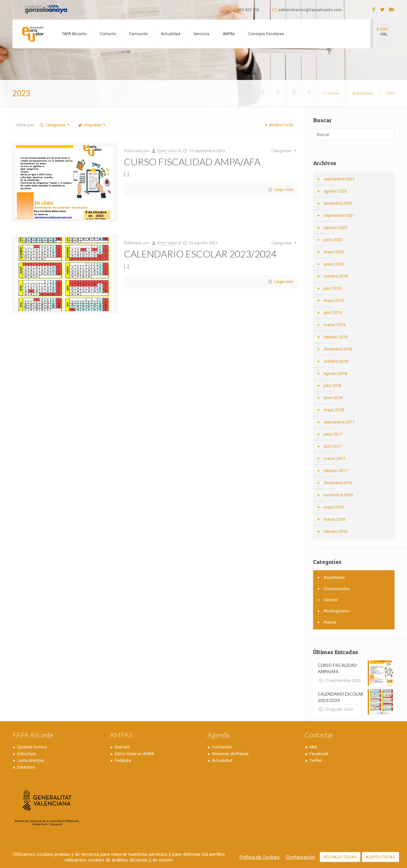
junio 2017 (333, 434)
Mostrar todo (278, 125)
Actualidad (362, 93)
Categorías (55, 125)
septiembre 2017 (339, 422)
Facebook (319, 754)
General (331, 600)
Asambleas (334, 577)
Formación (222, 747)
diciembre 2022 (338, 203)
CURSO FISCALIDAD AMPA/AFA (192, 162)
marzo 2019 (334, 325)
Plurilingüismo (337, 611)
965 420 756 (248, 10)
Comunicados (337, 589)
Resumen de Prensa (230, 754)
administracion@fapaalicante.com (310, 10)
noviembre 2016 (338, 495)
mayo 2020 (334, 252)
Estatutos (26, 767)
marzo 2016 (334, 519)
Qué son (122, 747)
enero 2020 (334, 264)
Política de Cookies (260, 857)
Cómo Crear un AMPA (134, 754)
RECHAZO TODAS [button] (340, 857)
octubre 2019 (336, 276)
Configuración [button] (300, 857)
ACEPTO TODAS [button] (380, 857)
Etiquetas (92, 125)
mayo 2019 (334, 300)
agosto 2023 (335, 191)
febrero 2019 (335, 337)
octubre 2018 (336, 361)
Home (333, 93)
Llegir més (284, 189)
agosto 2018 (335, 373)
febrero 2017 (335, 471)
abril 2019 (333, 313)
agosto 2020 (335, 228)
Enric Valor (167, 151)
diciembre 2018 (338, 349)
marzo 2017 (334, 458)
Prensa (330, 622)
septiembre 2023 (339, 179)
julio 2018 (332, 386)
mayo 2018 (334, 410)
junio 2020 (333, 240)
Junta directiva (31, 760)
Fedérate (123, 760)
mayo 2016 (334, 507)
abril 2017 (333, 446)
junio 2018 (333, 398)
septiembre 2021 (339, 215)
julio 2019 (332, 288)
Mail (313, 747)
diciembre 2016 (338, 483)
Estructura (27, 754)
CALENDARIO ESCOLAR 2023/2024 (200, 254)
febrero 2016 (335, 531)
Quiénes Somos (32, 747)
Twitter (316, 760)
